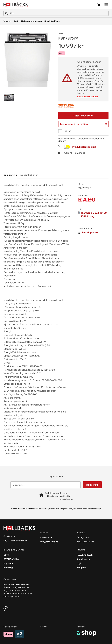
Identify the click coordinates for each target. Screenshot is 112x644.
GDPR (6, 555)
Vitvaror (7, 21)
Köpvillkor (8, 563)
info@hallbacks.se (49, 542)
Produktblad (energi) (84, 147)
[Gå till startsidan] (16, 5)
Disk (16, 21)
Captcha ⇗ (67, 499)
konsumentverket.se (87, 96)
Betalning (8, 568)
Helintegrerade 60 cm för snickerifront (41, 21)
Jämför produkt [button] (89, 232)
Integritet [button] (81, 568)
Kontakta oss (83, 559)
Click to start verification (59, 496)
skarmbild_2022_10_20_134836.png (94, 215)
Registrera (92, 485)
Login (79, 563)
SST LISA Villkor (12, 559)
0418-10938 (46, 537)
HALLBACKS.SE (85, 555)
